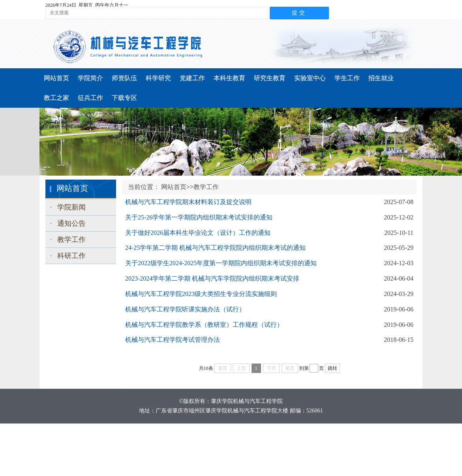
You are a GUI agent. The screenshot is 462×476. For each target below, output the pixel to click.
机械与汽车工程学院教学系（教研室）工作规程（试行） (204, 325)
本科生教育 (229, 78)
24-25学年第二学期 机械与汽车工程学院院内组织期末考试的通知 (215, 248)
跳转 (332, 368)
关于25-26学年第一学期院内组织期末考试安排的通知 (199, 217)
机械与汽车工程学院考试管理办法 (173, 340)
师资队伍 (124, 78)
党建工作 (192, 78)
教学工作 (71, 240)
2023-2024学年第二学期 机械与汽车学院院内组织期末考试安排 (212, 278)
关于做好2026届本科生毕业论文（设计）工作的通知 (198, 233)
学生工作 (347, 78)
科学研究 (158, 78)
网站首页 (56, 78)
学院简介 (90, 78)
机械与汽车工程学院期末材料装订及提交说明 (188, 202)
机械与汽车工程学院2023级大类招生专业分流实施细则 (201, 294)
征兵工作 (90, 98)
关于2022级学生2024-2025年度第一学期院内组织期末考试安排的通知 (221, 263)
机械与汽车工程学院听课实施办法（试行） (185, 309)
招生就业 (381, 78)
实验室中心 (310, 78)
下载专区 (124, 98)
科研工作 (71, 256)
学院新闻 (71, 207)
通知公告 (71, 223)
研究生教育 (270, 78)
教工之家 (56, 98)
